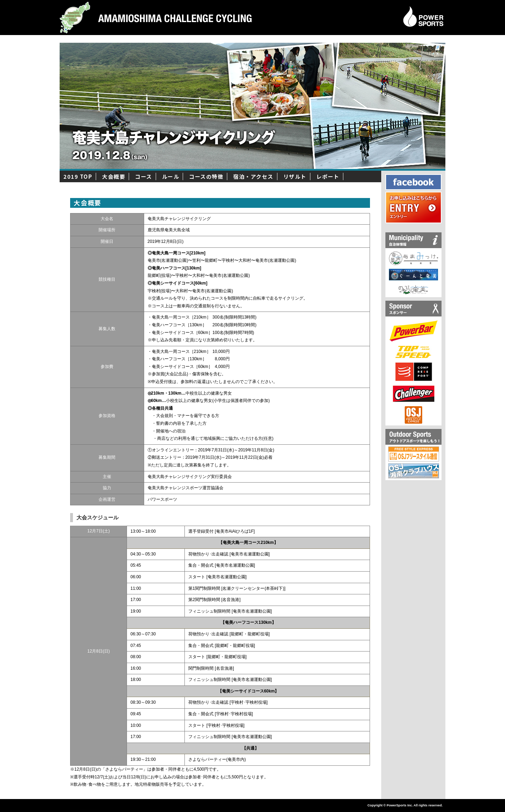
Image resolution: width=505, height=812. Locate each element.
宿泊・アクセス (253, 176)
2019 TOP (78, 176)
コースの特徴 (206, 176)
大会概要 (114, 176)
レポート (328, 176)
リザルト (295, 176)
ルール (171, 176)
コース (144, 176)
